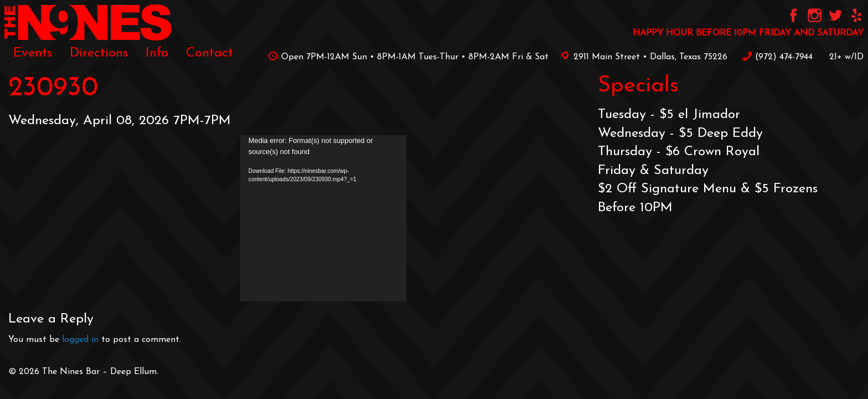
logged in (80, 340)
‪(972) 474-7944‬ (777, 57)
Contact (210, 53)
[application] (323, 218)
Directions (99, 53)
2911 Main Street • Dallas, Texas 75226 (642, 57)
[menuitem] (33, 53)
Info (157, 53)
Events (33, 53)
